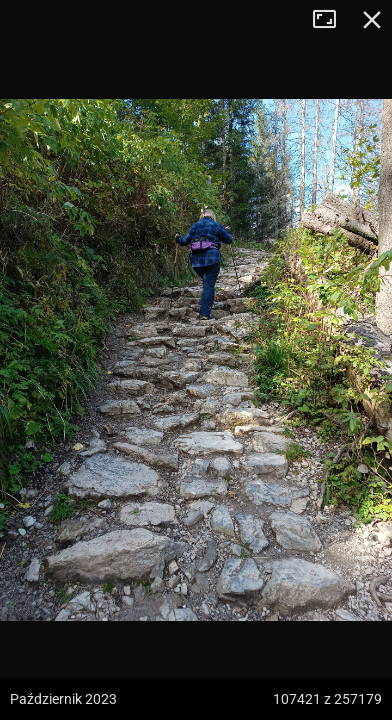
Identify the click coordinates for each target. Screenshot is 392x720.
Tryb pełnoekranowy (332, 20)
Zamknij (372, 20)
